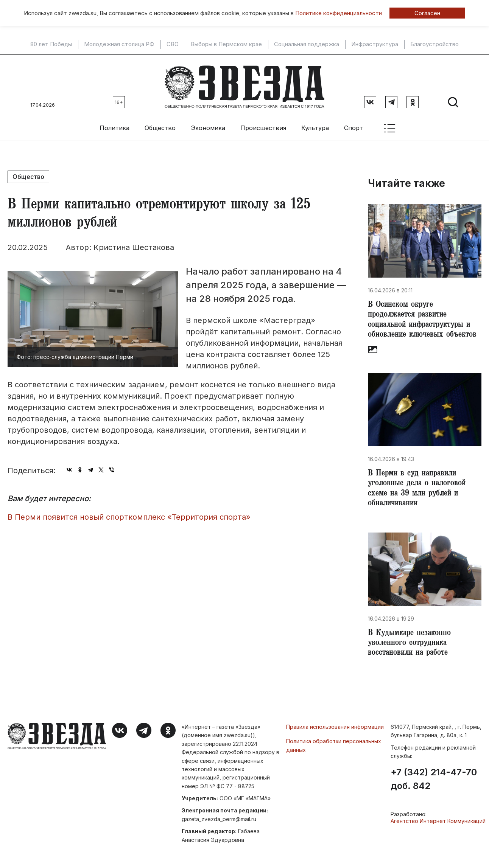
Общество (160, 125)
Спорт (354, 125)
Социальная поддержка (307, 44)
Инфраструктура (375, 44)
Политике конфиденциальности (339, 13)
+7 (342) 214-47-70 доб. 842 (434, 783)
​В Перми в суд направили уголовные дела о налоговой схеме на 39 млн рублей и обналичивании (419, 489)
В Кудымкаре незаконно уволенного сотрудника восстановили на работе (411, 646)
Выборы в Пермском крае (226, 44)
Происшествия (263, 125)
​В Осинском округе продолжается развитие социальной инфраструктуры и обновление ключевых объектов (424, 318)
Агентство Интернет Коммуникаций (438, 824)
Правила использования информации (335, 730)
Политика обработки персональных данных (334, 749)
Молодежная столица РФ (119, 44)
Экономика (208, 125)
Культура (315, 125)
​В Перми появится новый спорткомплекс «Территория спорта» (129, 514)
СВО (173, 44)
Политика (114, 125)
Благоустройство (434, 44)
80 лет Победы (51, 44)
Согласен (427, 13)
